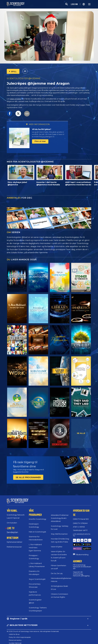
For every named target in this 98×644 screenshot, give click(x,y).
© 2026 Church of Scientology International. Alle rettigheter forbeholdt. (33, 631)
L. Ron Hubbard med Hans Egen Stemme (35, 547)
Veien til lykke (16, 99)
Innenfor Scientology (38, 519)
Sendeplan (12, 532)
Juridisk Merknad (15, 643)
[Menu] (89, 4)
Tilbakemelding (82, 549)
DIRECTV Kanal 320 (81, 519)
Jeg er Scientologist (37, 579)
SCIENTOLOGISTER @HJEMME (24, 78)
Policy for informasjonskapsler (20, 637)
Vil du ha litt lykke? (42, 129)
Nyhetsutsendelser (15, 542)
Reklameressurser (14, 547)
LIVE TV (11, 528)
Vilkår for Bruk (14, 634)
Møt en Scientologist (37, 532)
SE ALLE (81, 433)
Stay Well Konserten (59, 534)
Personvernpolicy (15, 640)
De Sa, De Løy (57, 573)
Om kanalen (12, 523)
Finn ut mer (40, 141)
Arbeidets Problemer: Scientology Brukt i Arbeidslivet (60, 518)
